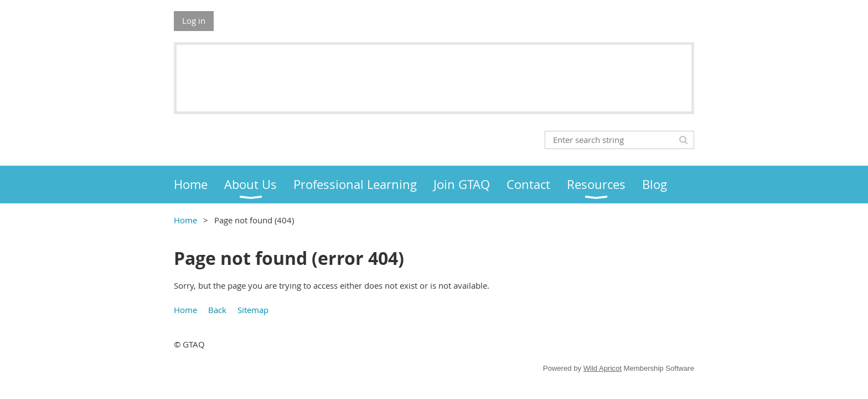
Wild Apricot (603, 368)
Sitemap (253, 310)
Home (185, 220)
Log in (194, 21)
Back (217, 310)
